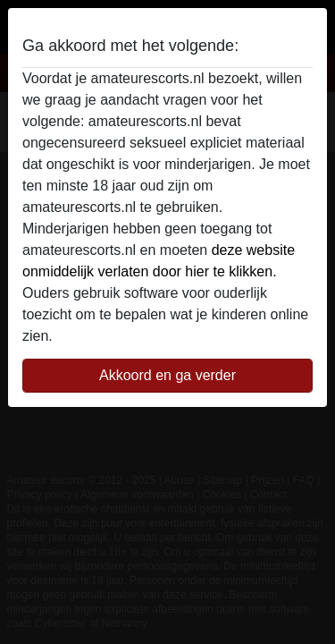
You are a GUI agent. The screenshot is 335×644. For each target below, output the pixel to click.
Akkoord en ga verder (167, 375)
